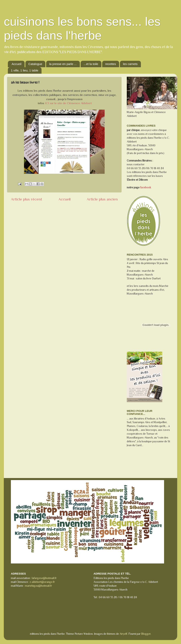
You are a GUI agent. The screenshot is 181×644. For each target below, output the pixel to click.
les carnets (130, 64)
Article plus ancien (102, 199)
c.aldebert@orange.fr (42, 582)
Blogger (146, 634)
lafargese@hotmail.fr (44, 578)
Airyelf (123, 634)
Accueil (17, 64)
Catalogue (35, 64)
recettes (111, 64)
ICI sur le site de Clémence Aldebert (68, 103)
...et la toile (91, 64)
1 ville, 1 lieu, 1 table (25, 70)
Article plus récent (27, 199)
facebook (145, 187)
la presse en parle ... (63, 64)
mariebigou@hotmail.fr (38, 586)
